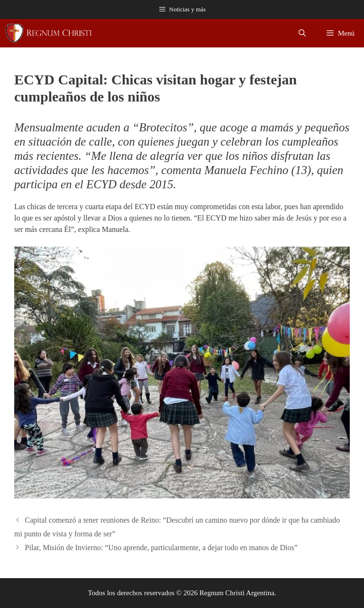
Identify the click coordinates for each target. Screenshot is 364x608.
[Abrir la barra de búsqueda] (302, 33)
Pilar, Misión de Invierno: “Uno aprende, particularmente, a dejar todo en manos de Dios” (161, 548)
